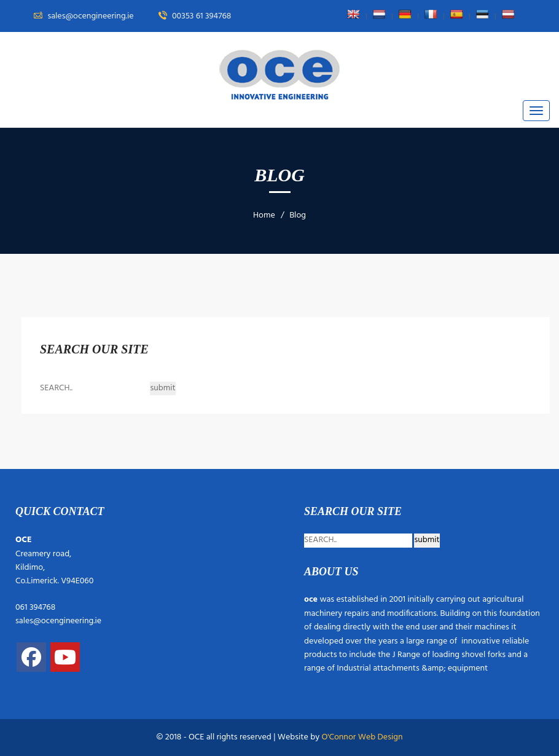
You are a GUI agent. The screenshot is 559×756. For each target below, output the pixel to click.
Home (264, 215)
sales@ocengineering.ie (58, 621)
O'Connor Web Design (362, 737)
